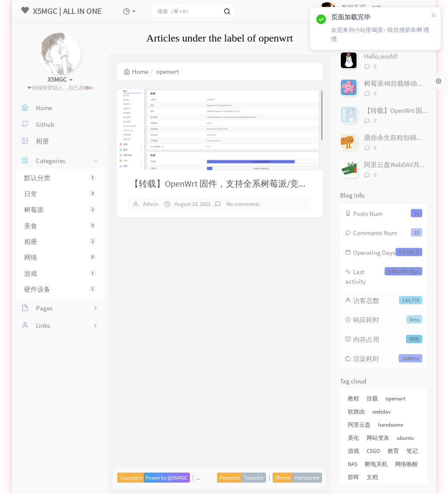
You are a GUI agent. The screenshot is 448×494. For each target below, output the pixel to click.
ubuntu (405, 438)
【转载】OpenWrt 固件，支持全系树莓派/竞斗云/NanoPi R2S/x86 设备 (264, 183)
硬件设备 (60, 289)
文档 (372, 477)
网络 (60, 257)
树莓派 (60, 210)
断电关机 (376, 464)
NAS (353, 464)
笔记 (412, 451)
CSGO (373, 451)
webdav (381, 412)
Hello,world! (381, 56)
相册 (60, 242)
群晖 (353, 477)
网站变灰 (378, 438)
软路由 (356, 412)
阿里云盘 (359, 425)
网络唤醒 (406, 464)
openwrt (395, 398)
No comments (242, 204)
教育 (393, 451)
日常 (60, 194)
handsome (390, 425)
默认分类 (60, 178)
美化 (353, 438)
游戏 (60, 273)
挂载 (372, 398)
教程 (353, 398)
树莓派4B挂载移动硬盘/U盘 (404, 83)
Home (136, 71)
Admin (151, 204)
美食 (60, 226)
